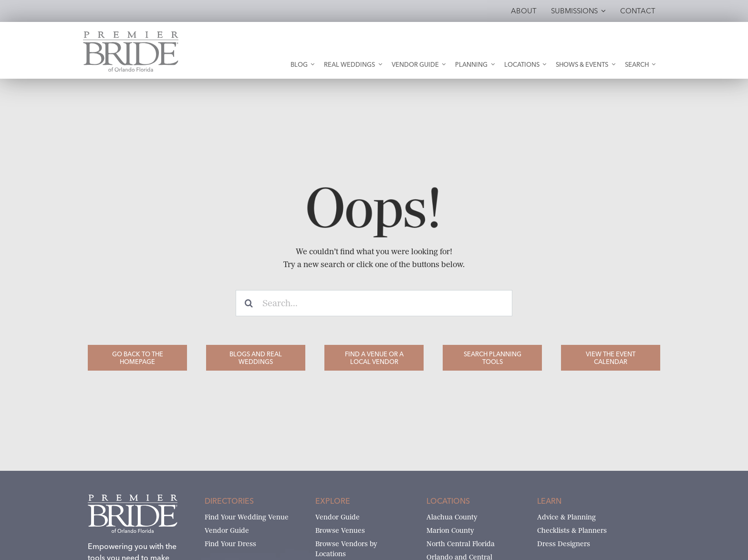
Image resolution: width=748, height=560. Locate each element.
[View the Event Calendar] (611, 358)
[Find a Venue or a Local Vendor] (374, 358)
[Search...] (374, 303)
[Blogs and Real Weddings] (256, 358)
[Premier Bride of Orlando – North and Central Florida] (131, 35)
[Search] (249, 303)
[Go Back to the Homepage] (137, 358)
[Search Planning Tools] (492, 358)
